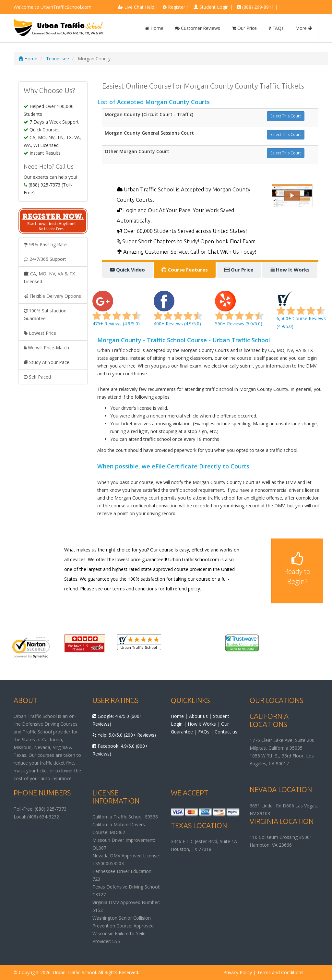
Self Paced (37, 377)
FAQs (276, 28)
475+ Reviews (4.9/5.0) (117, 312)
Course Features (185, 270)
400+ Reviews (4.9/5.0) (178, 312)
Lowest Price (40, 333)
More (304, 28)
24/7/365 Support (45, 259)
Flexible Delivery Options (52, 296)
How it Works (202, 724)
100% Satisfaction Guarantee (45, 315)
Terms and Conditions (280, 972)
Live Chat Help (139, 7)
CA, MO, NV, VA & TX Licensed (49, 278)
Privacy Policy (238, 972)
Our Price (244, 28)
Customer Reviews (198, 28)
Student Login (214, 7)
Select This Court (286, 116)
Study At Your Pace (47, 362)
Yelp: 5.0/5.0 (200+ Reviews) (124, 735)
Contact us (226, 732)
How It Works (290, 270)
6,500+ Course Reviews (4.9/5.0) (301, 312)
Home (154, 28)
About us (198, 716)
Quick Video (127, 270)
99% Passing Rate (45, 244)
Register (177, 7)
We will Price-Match (46, 348)
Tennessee (58, 59)
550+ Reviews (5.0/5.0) (239, 312)
